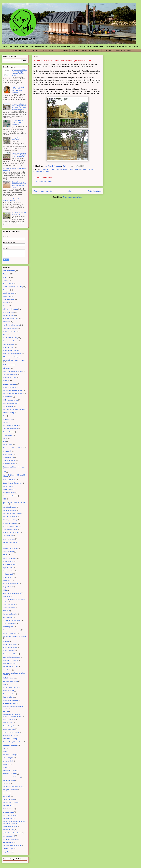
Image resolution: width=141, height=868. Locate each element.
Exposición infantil (9, 651)
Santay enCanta (8, 454)
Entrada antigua (95, 191)
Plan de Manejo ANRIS (10, 700)
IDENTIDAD (107, 50)
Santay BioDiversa (9, 729)
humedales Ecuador (10, 815)
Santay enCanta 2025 (10, 736)
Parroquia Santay (9, 413)
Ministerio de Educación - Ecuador (14, 410)
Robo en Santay (8, 723)
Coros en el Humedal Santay (12, 620)
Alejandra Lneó (8, 574)
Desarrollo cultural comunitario (13, 483)
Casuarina (6, 596)
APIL (5, 335)
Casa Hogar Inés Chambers (12, 593)
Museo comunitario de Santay (13, 371)
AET (5, 441)
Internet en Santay (9, 664)
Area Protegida (8, 283)
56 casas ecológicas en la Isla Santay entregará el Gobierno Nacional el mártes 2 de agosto (19, 106)
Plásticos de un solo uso (11, 703)
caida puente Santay (10, 771)
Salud (5, 416)
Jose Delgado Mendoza (11, 429)
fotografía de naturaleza (11, 549)
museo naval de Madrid (11, 826)
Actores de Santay (9, 564)
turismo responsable (10, 384)
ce (4, 545)
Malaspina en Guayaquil (11, 688)
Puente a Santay (8, 432)
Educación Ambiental (10, 387)
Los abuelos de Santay (10, 341)
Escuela (6, 306)
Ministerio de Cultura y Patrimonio (14, 448)
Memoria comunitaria (10, 510)
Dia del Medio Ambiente (11, 425)
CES (5, 499)
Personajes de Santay (10, 520)
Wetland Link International (11, 533)
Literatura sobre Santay (11, 681)
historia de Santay (9, 344)
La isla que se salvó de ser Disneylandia (19, 213)
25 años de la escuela (10, 558)
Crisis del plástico (9, 627)
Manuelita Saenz (8, 691)
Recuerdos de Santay (10, 403)
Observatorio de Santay (11, 357)
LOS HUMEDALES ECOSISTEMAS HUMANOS (18, 123)
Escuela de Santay (9, 315)
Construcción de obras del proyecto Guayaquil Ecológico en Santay (19, 155)
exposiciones (7, 806)
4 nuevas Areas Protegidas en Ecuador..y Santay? (13, 200)
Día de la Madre (8, 486)
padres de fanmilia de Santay (12, 833)
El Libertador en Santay (11, 338)
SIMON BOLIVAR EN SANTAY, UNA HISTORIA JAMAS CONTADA (18, 90)
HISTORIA (36, 50)
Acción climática (8, 561)
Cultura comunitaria (9, 461)
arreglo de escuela (9, 539)
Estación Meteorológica (11, 648)
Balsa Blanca (7, 580)
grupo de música (8, 812)
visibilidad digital (8, 849)
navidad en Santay (9, 830)
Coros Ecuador (8, 617)
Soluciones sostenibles (10, 745)
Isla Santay (7, 368)
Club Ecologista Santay (11, 400)
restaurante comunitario (11, 839)
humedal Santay (8, 406)
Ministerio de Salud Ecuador (12, 513)
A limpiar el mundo (9, 493)
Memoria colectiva (9, 694)
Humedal (6, 303)
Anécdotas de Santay (10, 496)
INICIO (7, 50)
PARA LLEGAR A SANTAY (21, 50)
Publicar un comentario (44, 182)
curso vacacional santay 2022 (12, 787)
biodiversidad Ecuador (10, 542)
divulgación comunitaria (11, 790)
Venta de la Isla (8, 419)
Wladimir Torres (8, 536)
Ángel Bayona (8, 852)
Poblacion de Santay (10, 378)
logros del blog (8, 818)
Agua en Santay (8, 568)
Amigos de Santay (47, 169)
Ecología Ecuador (9, 347)
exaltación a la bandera (11, 803)
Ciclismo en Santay (9, 608)
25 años (6, 555)
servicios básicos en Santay (12, 846)
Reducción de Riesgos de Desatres (14, 467)
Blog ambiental (8, 587)
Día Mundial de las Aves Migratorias (14, 636)
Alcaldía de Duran (9, 571)
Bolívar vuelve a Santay (11, 350)
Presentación (7, 451)
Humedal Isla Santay (10, 507)
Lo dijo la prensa (8, 293)
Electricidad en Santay (10, 644)
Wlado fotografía (8, 758)
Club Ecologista (8, 365)
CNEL (5, 590)
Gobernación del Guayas (11, 654)
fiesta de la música (9, 809)
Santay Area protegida (10, 726)
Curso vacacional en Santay (12, 630)
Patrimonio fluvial (9, 697)
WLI (4, 472)
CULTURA (75, 50)
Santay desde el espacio (11, 732)
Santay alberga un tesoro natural (17, 139)
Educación (6, 290)
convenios (6, 783)
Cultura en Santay (9, 299)
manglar (6, 422)
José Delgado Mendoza (11, 328)
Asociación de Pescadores (12, 325)
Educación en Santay (10, 331)
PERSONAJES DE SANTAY (123, 50)
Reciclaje (6, 711)
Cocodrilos (7, 611)
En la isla (71, 169)
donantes (6, 793)
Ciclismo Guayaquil (9, 604)
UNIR (5, 751)
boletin (5, 767)
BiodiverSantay (8, 397)
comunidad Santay (9, 780)
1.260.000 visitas (9, 552)
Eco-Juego (7, 641)
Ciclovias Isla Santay (10, 480)
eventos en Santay (9, 799)
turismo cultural (8, 489)
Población (79, 169)
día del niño (7, 796)
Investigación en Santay (11, 667)
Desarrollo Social (61, 169)
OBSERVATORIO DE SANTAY (91, 50)
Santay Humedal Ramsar (11, 319)
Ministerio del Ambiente (11, 309)
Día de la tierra (8, 445)
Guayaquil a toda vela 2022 (12, 657)
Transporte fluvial (9, 457)
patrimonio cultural (9, 836)
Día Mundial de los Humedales (13, 390)
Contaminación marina (10, 614)
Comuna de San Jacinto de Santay (14, 360)
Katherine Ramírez (9, 678)
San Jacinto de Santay (10, 529)
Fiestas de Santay (9, 464)
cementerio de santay (10, 774)
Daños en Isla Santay (10, 633)
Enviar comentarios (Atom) (73, 197)
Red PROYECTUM (9, 720)
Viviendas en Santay (10, 755)
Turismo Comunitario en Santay (13, 287)
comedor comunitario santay (12, 777)
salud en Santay (8, 842)
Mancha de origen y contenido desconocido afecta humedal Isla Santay (19, 185)
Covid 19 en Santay (9, 624)
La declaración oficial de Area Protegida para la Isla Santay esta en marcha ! (19, 73)
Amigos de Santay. (9, 577)
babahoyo (6, 764)
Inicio (70, 191)
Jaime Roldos (8, 670)
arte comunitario (8, 761)
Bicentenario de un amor (11, 584)
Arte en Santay (8, 435)
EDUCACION (64, 50)
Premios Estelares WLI (10, 523)
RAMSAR (6, 381)
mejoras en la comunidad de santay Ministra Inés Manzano (14, 822)
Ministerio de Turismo (10, 517)
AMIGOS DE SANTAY (49, 50)
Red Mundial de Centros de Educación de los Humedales (12, 716)
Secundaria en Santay (10, 739)
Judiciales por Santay (10, 375)
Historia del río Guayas (10, 660)
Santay (86, 169)
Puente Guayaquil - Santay (12, 526)
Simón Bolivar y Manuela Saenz (13, 742)
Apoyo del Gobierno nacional (12, 354)
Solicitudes (7, 322)
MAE (5, 684)
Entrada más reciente (43, 191)
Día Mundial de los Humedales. (13, 394)
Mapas (5, 438)
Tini (4, 748)
